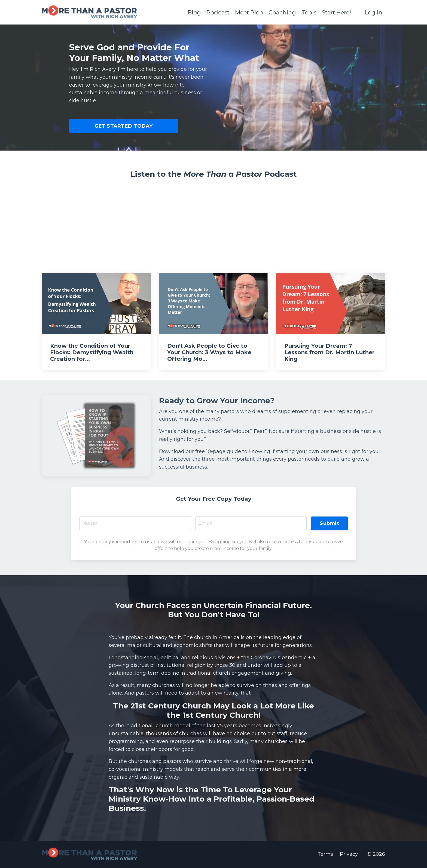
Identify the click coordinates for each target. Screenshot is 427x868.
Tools (307, 12)
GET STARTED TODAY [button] (123, 126)
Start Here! (335, 12)
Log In (373, 12)
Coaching (281, 12)
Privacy (349, 855)
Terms (325, 855)
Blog (191, 12)
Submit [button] (329, 523)
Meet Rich (247, 12)
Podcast (215, 12)
